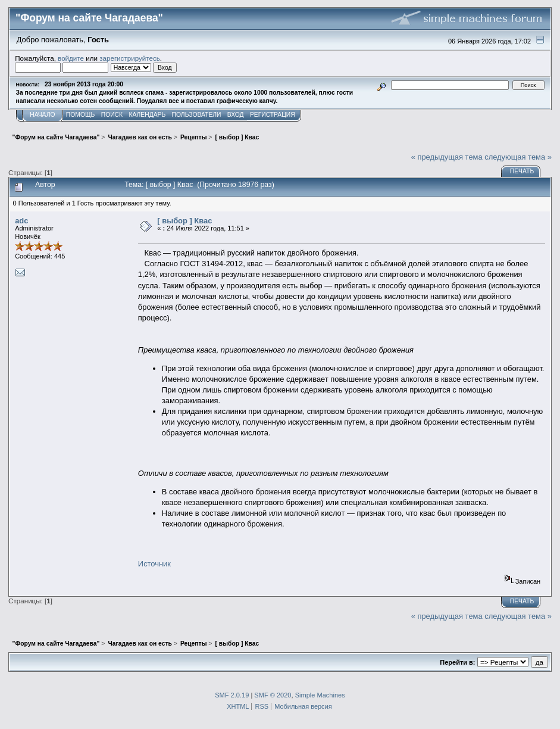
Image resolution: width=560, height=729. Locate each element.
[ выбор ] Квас (184, 221)
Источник (154, 564)
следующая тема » (518, 157)
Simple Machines (320, 695)
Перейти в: (457, 662)
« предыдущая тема (447, 157)
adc (21, 221)
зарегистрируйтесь (130, 58)
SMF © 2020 (273, 695)
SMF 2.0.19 (232, 695)
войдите (71, 58)
